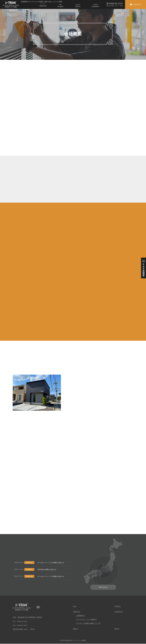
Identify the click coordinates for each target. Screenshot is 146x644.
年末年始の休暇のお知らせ (47, 570)
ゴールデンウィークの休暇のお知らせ (52, 563)
